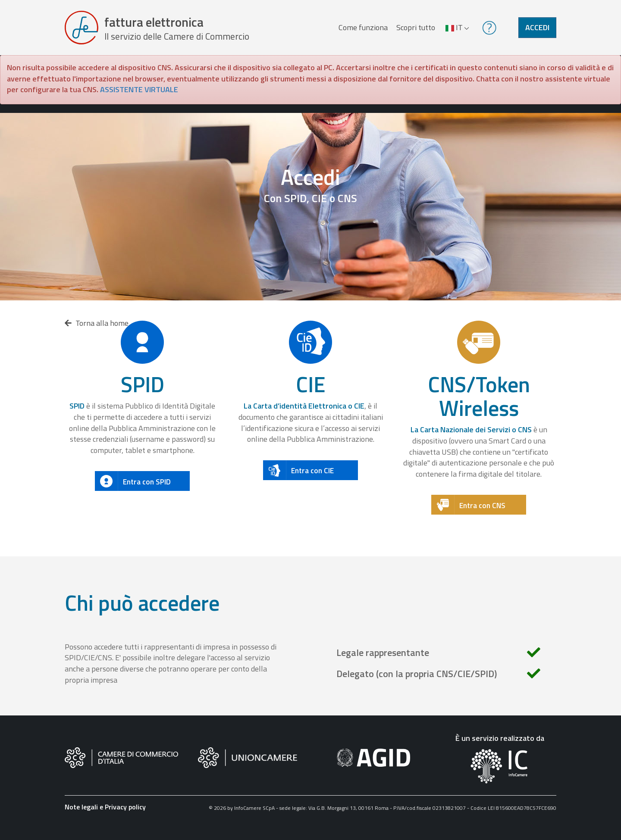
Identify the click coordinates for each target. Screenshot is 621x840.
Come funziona (363, 27)
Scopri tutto (416, 27)
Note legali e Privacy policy (105, 807)
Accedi (537, 27)
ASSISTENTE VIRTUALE (139, 89)
